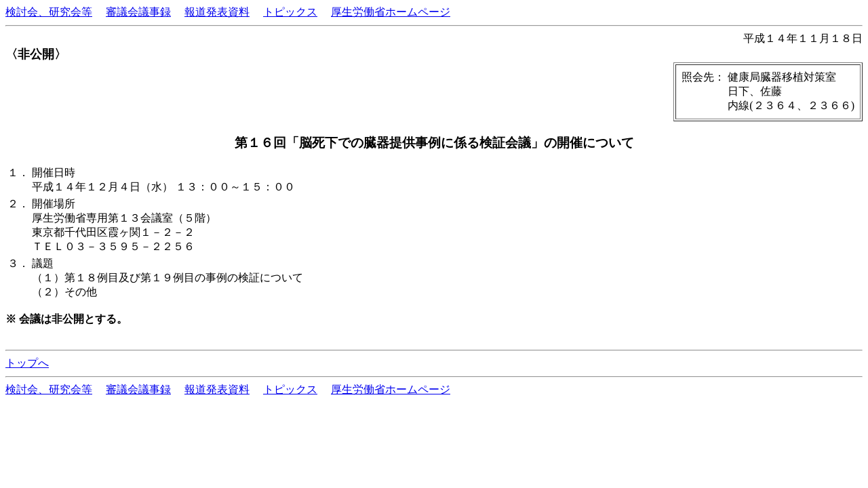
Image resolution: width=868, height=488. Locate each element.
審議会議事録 (138, 12)
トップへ (27, 363)
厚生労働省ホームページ (391, 12)
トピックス (290, 12)
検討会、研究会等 (49, 12)
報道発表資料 (217, 12)
